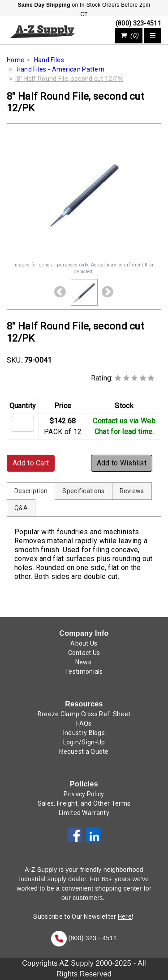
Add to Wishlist (122, 463)
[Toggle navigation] (153, 36)
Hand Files (49, 60)
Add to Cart (31, 463)
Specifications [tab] (83, 491)
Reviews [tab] (132, 491)
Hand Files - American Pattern (61, 69)
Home (15, 60)
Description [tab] (31, 491)
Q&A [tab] (21, 508)
